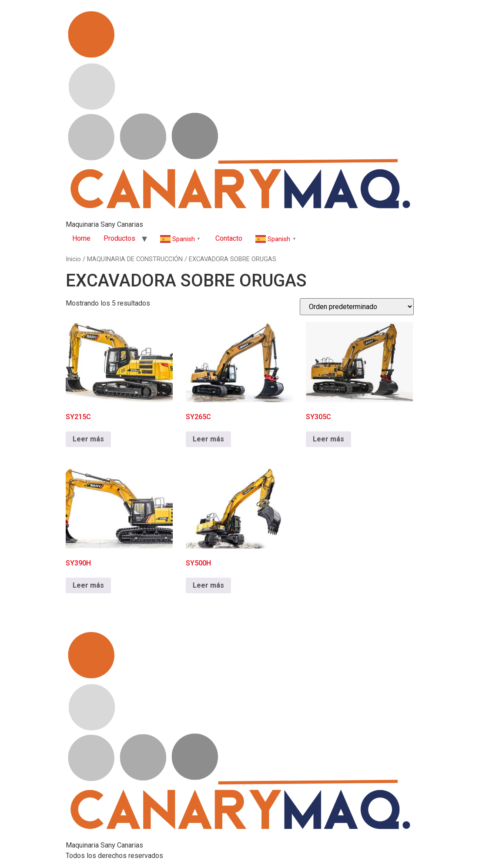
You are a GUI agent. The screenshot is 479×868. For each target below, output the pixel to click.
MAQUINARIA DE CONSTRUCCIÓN (135, 259)
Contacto (229, 238)
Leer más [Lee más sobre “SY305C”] (328, 439)
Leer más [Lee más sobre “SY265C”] (208, 439)
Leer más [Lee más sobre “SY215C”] (88, 439)
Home (81, 238)
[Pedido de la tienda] (357, 307)
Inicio (73, 259)
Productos (119, 238)
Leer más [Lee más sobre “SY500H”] (208, 585)
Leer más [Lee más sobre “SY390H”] (88, 585)
